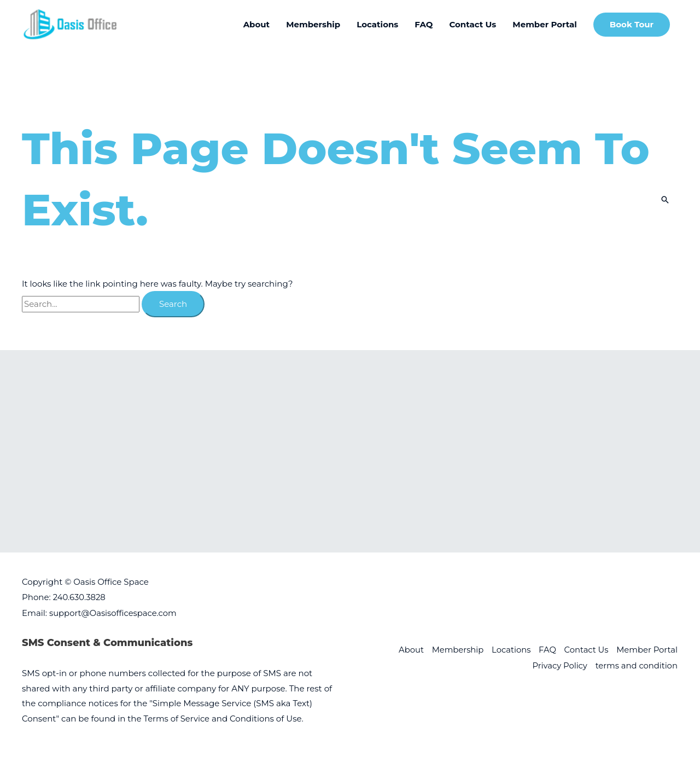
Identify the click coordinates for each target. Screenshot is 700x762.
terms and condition (636, 665)
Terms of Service (177, 718)
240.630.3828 (80, 597)
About (408, 650)
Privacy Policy (558, 665)
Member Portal (647, 650)
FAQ (546, 650)
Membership (455, 650)
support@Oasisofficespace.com (114, 612)
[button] (632, 25)
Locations (509, 650)
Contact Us (585, 650)
